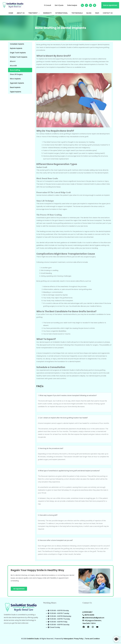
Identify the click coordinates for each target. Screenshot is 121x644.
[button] (110, 5)
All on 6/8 (13, 66)
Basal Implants (15, 87)
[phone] (81, 5)
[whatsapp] (85, 5)
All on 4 (13, 61)
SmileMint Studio (33, 639)
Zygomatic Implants (17, 83)
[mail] (89, 5)
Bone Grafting (15, 70)
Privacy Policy (78, 639)
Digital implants (16, 92)
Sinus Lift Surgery (16, 74)
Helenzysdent (68, 639)
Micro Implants (15, 79)
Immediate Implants (17, 44)
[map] (93, 5)
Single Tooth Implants (18, 53)
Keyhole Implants (16, 48)
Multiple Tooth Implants (19, 57)
